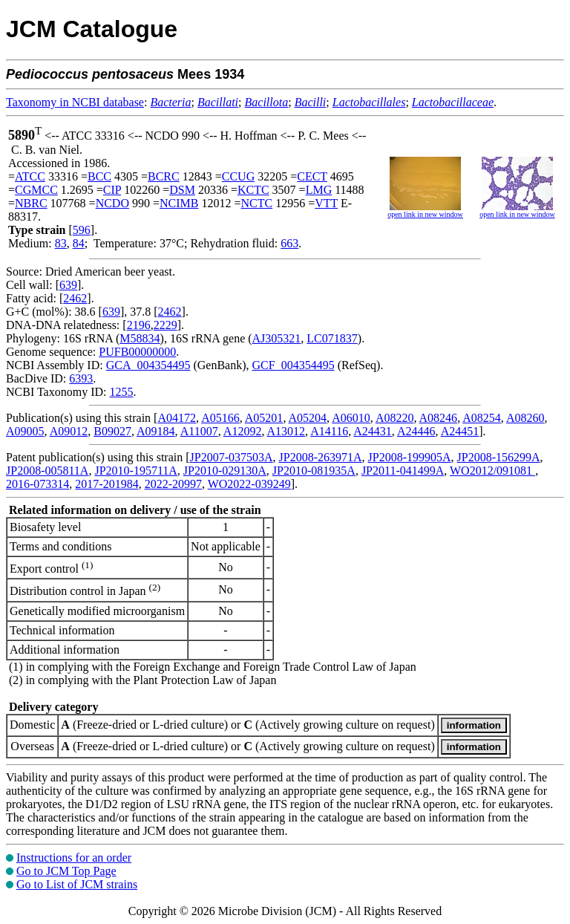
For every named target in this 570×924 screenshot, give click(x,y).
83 (61, 243)
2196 (139, 325)
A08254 (482, 418)
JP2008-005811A (47, 471)
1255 (121, 392)
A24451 (460, 431)
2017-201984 (107, 484)
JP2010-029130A (225, 471)
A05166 (220, 418)
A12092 (243, 431)
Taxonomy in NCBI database (75, 102)
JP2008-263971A (321, 457)
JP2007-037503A (232, 457)
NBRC (31, 203)
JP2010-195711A (135, 471)
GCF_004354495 (294, 365)
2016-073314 (37, 484)
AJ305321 (277, 338)
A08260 (525, 418)
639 (68, 285)
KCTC (253, 190)
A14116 (329, 431)
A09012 (69, 431)
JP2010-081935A (314, 471)
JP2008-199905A (410, 457)
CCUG (238, 176)
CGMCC (36, 190)
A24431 (373, 431)
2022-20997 (173, 484)
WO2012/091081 (492, 471)
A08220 (395, 418)
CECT (312, 176)
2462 (75, 298)
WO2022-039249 (249, 484)
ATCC (30, 176)
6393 (81, 378)
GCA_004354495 (148, 365)
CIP (112, 190)
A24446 (416, 431)
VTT (326, 203)
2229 (166, 325)
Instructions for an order (74, 858)
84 (79, 243)
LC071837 (332, 338)
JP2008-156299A (499, 457)
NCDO (112, 203)
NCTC (257, 203)
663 (289, 243)
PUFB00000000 (137, 352)
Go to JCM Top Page (66, 871)
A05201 (264, 418)
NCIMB (179, 203)
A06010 (351, 418)
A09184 (156, 431)
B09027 (112, 431)
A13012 (286, 431)
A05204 (308, 418)
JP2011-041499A (403, 471)
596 (82, 230)
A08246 (439, 418)
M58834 (140, 338)
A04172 (177, 418)
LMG (319, 190)
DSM (182, 190)
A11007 (199, 431)
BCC (99, 176)
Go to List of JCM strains (77, 884)
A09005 (25, 431)
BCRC (164, 176)
